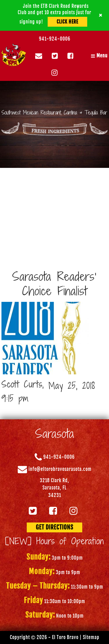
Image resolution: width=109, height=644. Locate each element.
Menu (99, 56)
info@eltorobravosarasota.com (60, 469)
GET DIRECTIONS (54, 527)
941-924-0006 (55, 39)
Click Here (67, 22)
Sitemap (91, 637)
